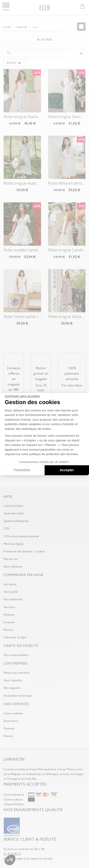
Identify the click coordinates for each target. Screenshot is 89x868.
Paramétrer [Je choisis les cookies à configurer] (22, 470)
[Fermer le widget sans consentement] (22, 396)
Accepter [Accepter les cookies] (67, 470)
